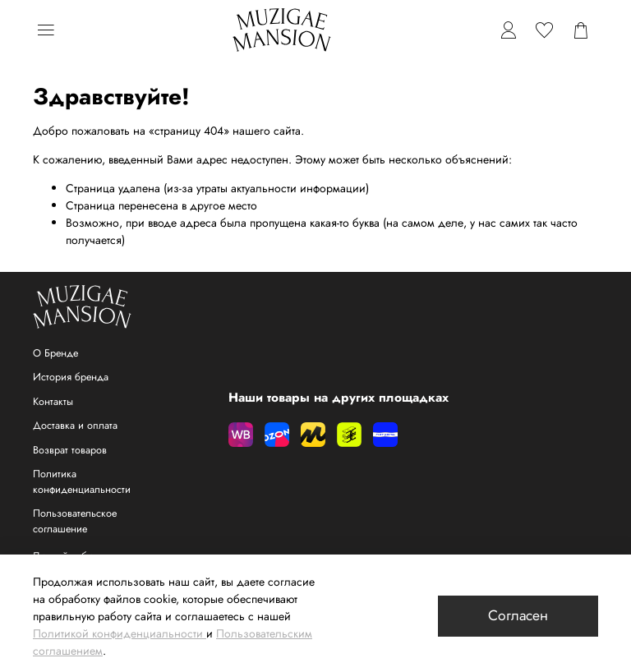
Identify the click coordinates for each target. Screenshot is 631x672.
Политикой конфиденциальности (118, 633)
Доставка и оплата (75, 426)
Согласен (518, 615)
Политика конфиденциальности (82, 482)
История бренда (71, 377)
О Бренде (55, 353)
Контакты (53, 402)
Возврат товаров (70, 450)
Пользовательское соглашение (75, 521)
